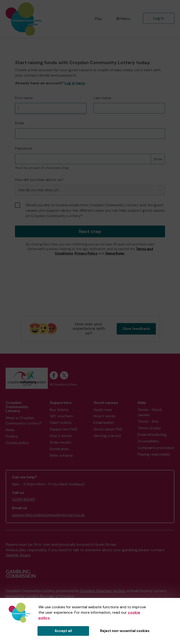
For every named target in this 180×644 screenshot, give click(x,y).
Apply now (103, 410)
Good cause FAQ (108, 429)
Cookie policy (17, 443)
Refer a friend (61, 455)
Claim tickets (61, 423)
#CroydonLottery (63, 384)
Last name (102, 98)
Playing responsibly (154, 454)
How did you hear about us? (39, 180)
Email (19, 123)
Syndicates (59, 449)
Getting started (107, 436)
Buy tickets (59, 410)
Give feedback (136, 329)
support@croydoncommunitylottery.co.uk (48, 515)
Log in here (75, 83)
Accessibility (148, 441)
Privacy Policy (86, 253)
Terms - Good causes (150, 412)
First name (24, 98)
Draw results (60, 442)
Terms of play (149, 428)
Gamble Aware (18, 555)
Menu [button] (123, 19)
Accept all (63, 631)
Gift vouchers (61, 416)
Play (99, 19)
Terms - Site (148, 421)
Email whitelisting (152, 435)
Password (23, 148)
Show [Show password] (158, 159)
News (10, 430)
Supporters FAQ (63, 429)
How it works (61, 436)
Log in (159, 18)
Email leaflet (104, 423)
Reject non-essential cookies (125, 631)
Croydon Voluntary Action (103, 591)
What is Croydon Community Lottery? (24, 421)
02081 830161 (23, 499)
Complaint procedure (156, 448)
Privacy (12, 436)
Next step (90, 231)
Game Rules (115, 253)
